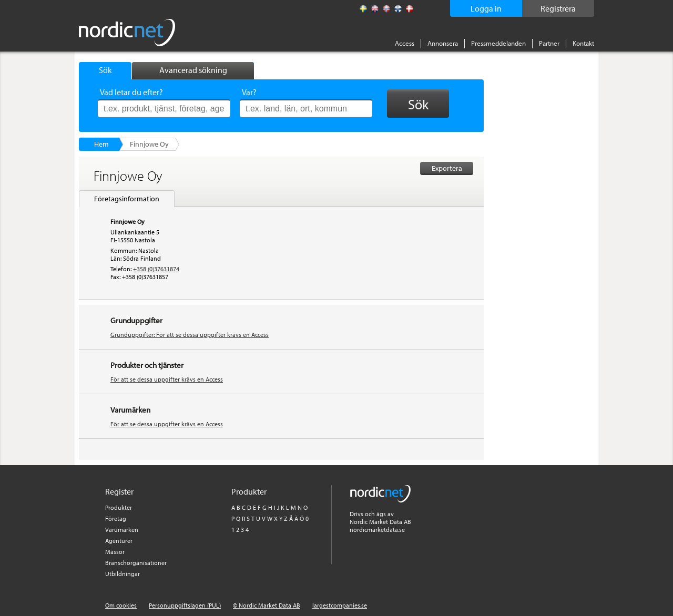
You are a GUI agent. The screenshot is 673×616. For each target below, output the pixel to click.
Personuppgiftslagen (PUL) (185, 605)
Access (405, 43)
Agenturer (119, 541)
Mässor (115, 552)
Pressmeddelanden (498, 43)
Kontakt (583, 43)
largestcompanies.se (340, 605)
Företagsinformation (127, 199)
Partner (549, 43)
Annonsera (443, 43)
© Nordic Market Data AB (267, 605)
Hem (101, 144)
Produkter (119, 507)
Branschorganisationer (136, 563)
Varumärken (122, 530)
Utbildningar (123, 574)
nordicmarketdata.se (377, 530)
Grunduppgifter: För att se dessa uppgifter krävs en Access (190, 335)
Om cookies (121, 605)
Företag (116, 519)
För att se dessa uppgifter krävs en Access (167, 379)
